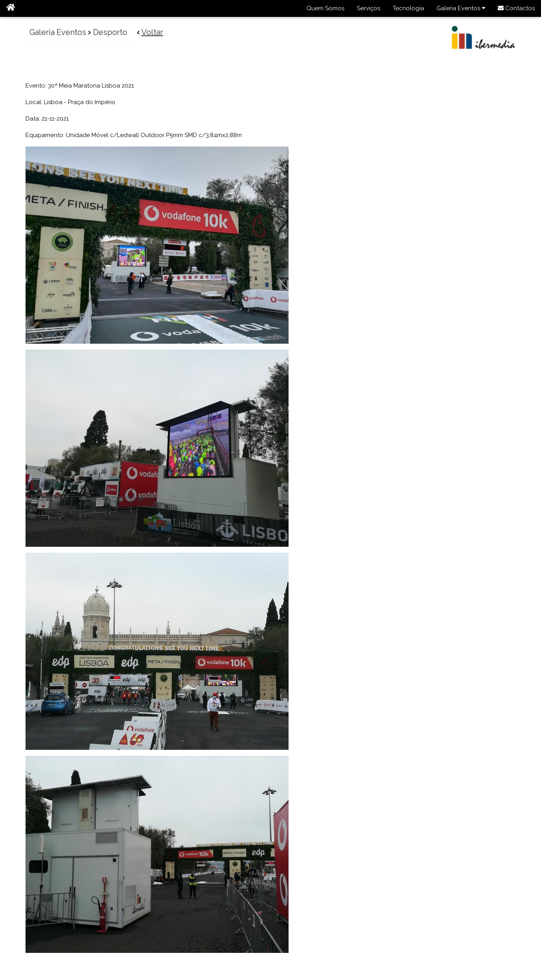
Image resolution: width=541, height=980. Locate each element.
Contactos (516, 8)
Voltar (153, 32)
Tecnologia (408, 8)
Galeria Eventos (461, 8)
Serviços (368, 8)
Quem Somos (325, 8)
